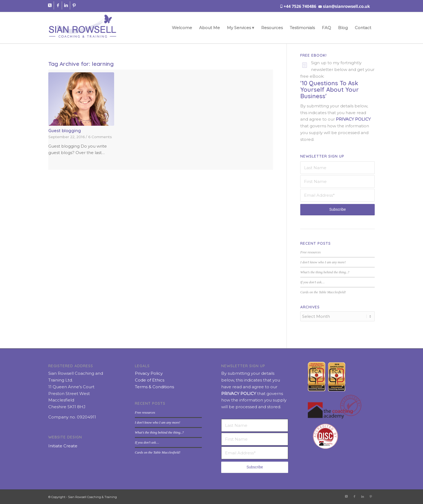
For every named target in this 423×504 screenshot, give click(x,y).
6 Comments (100, 137)
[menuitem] (182, 28)
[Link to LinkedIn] (66, 5)
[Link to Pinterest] (74, 5)
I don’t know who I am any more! (323, 262)
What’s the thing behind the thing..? (325, 272)
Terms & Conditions (154, 386)
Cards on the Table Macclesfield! (323, 292)
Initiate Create (63, 445)
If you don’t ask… (312, 282)
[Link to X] (50, 5)
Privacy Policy (149, 373)
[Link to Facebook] (58, 5)
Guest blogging (65, 130)
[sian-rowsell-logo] (82, 28)
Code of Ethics (150, 379)
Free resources (310, 252)
